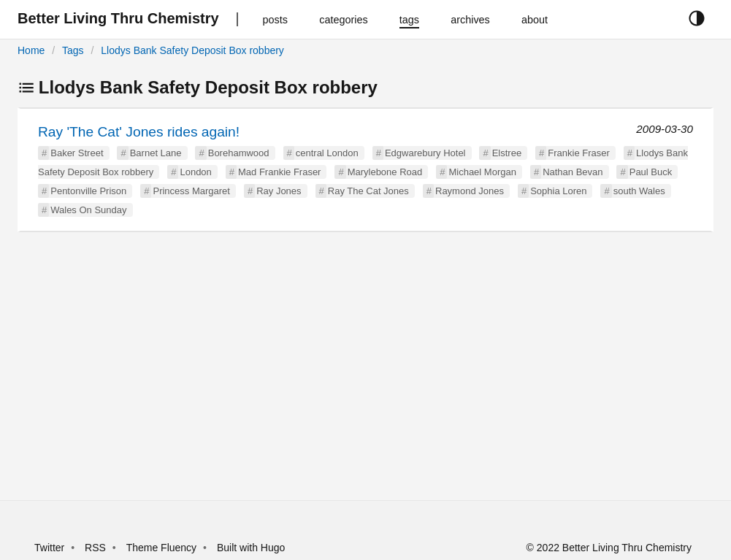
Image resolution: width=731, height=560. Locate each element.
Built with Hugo (251, 548)
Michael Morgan (482, 172)
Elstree (507, 153)
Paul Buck (651, 172)
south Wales (639, 191)
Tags (73, 50)
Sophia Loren (558, 191)
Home (31, 50)
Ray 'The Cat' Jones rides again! (139, 132)
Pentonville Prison (88, 191)
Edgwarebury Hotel (425, 153)
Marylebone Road (385, 172)
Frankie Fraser (579, 153)
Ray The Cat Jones (368, 191)
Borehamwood (239, 153)
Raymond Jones (470, 191)
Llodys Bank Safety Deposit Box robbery (192, 50)
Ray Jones (279, 191)
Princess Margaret (191, 191)
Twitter (49, 548)
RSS (95, 548)
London (195, 172)
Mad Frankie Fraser (279, 172)
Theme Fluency (163, 548)
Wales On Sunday (88, 210)
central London (327, 153)
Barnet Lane (156, 153)
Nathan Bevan (573, 172)
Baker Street (77, 153)
